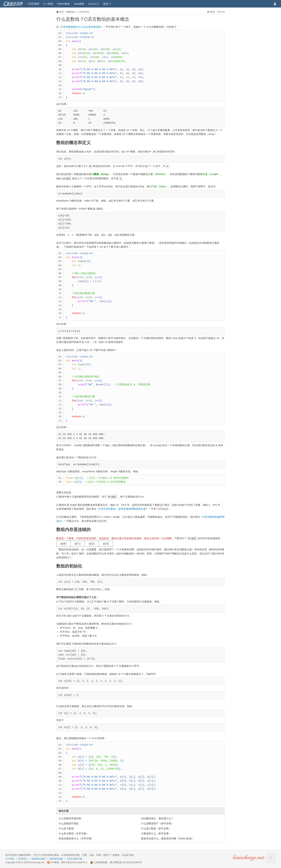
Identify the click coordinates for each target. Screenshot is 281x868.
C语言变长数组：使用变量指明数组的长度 (122, 509)
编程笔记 (71, 12)
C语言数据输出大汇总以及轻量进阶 (81, 27)
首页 (61, 12)
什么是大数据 (66, 828)
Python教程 (64, 4)
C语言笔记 (84, 12)
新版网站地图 (38, 859)
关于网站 (10, 859)
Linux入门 (94, 4)
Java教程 (79, 4)
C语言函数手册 (74, 859)
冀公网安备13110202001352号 (126, 862)
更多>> (107, 4)
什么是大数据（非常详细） (74, 833)
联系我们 (23, 859)
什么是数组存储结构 (70, 818)
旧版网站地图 (56, 859)
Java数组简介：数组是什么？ (158, 818)
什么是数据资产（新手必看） (157, 823)
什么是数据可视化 (69, 823)
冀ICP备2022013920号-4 (74, 862)
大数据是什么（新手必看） (156, 833)
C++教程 (48, 4)
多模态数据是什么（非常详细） (76, 838)
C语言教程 (34, 4)
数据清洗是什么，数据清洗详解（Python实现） (168, 838)
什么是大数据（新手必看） (156, 828)
